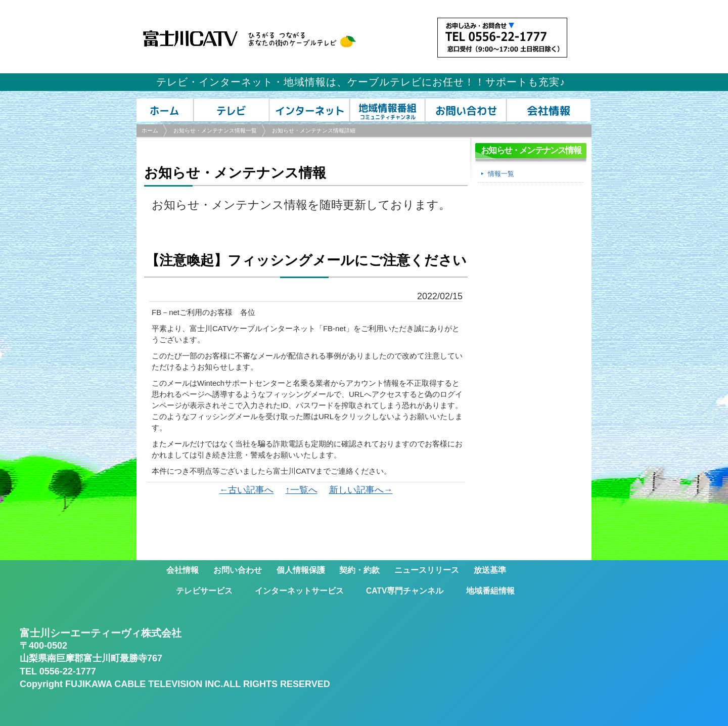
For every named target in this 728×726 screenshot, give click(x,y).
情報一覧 (501, 174)
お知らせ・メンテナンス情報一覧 (215, 130)
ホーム (150, 130)
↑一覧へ (302, 490)
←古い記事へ (246, 490)
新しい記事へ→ (361, 490)
